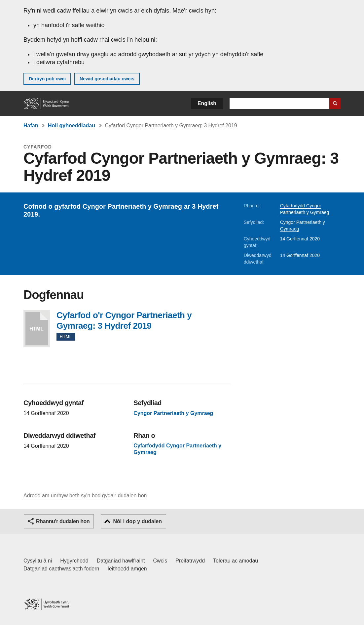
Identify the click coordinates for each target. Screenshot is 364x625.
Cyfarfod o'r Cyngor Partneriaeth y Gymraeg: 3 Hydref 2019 (37, 329)
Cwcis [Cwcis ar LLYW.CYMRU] (160, 561)
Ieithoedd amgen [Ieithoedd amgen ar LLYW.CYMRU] (127, 569)
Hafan (31, 125)
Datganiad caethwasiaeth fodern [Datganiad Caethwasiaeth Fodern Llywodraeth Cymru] (61, 569)
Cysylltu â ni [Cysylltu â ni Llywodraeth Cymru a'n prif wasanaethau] (38, 561)
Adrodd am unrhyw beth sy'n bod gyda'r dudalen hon (85, 496)
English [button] (207, 103)
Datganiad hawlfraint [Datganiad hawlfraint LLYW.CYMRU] (121, 561)
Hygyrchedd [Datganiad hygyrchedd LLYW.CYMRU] (74, 561)
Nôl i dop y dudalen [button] (137, 521)
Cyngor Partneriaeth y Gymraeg (173, 413)
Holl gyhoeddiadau (72, 125)
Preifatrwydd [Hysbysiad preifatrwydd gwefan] (190, 561)
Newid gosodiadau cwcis (107, 79)
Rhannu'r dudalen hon (63, 521)
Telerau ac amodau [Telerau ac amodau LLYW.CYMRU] (236, 561)
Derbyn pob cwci (47, 79)
